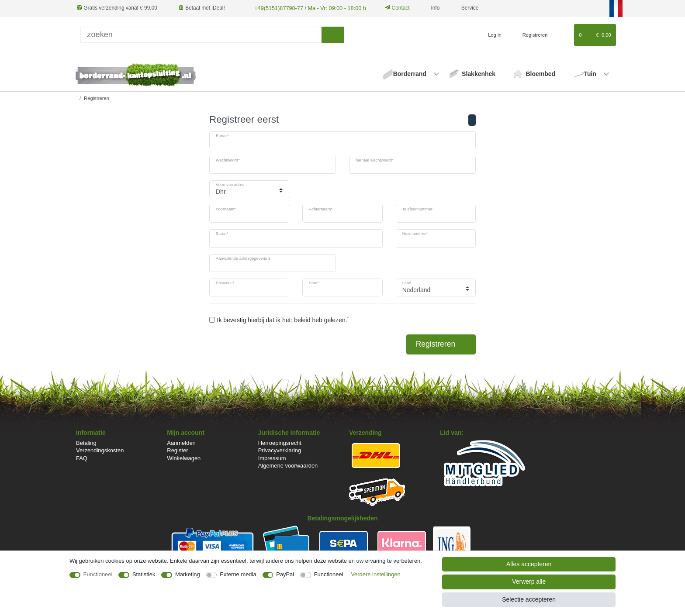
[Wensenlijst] (563, 34)
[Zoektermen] (201, 34)
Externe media (238, 574)
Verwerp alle (529, 582)
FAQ (82, 458)
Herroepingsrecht (280, 442)
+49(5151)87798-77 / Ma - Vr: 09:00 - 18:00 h (306, 8)
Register (177, 450)
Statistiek (144, 574)
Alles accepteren (529, 564)
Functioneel (98, 574)
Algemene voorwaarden (288, 465)
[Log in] (491, 34)
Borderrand (411, 73)
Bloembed (540, 73)
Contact (392, 8)
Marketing (188, 574)
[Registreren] (530, 34)
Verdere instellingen (376, 574)
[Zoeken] (333, 34)
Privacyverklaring (280, 450)
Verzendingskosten (100, 450)
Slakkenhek (479, 73)
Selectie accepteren (529, 599)
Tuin (591, 73)
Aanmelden (181, 442)
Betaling (86, 442)
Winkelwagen (184, 458)
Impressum (272, 458)
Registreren (441, 344)
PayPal (285, 574)
